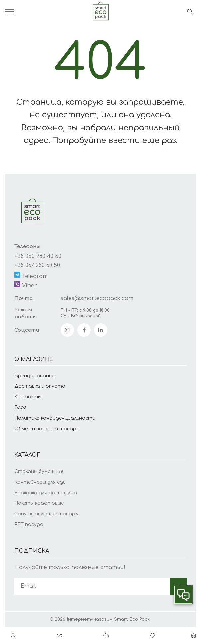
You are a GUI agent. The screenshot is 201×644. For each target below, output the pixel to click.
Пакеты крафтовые (39, 503)
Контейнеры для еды (40, 482)
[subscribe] (92, 586)
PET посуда (29, 525)
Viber (26, 285)
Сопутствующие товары (47, 514)
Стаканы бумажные (39, 471)
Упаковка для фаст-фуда (46, 493)
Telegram (31, 276)
